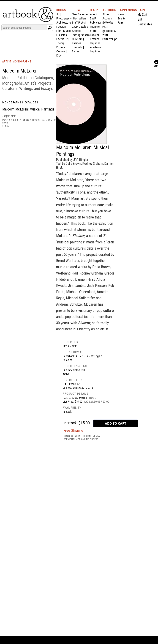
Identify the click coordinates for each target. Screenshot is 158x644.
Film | (60, 31)
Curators (77, 39)
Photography (64, 18)
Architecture (64, 23)
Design (62, 27)
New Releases (80, 14)
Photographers (81, 35)
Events (122, 18)
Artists (76, 31)
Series (76, 51)
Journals (77, 47)
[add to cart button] (116, 423)
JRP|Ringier (70, 346)
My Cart (142, 15)
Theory (60, 43)
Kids (59, 55)
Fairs (121, 23)
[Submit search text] (50, 28)
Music (67, 31)
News (121, 14)
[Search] (25, 28)
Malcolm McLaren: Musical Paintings (28, 109)
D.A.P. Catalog (80, 27)
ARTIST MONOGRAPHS (17, 62)
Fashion (62, 35)
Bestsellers (80, 18)
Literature (62, 39)
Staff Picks (78, 23)
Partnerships (110, 39)
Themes (76, 43)
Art (58, 14)
